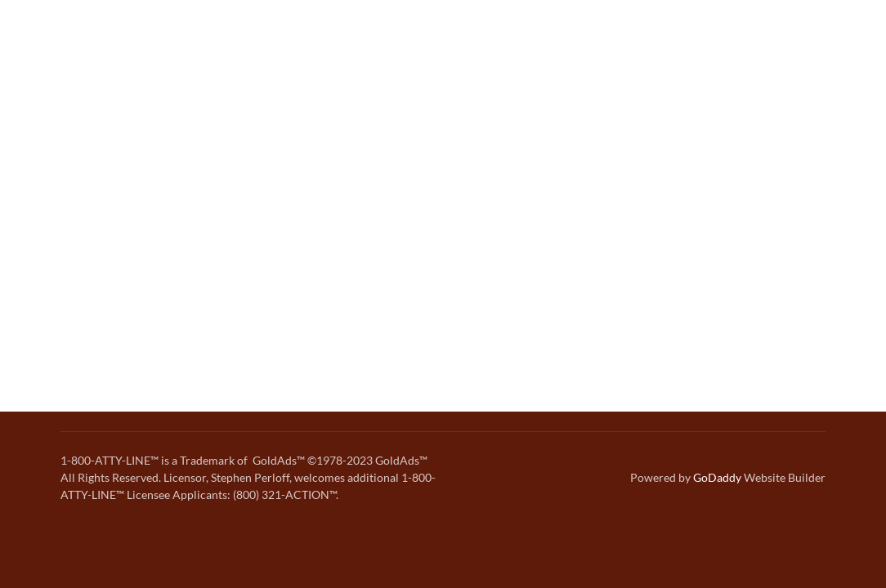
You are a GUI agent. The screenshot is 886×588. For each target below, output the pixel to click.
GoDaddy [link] (717, 477)
